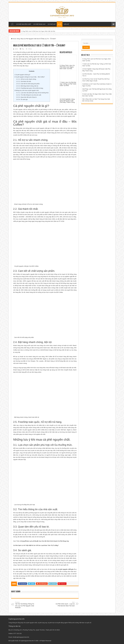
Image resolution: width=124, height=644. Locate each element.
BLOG (60, 24)
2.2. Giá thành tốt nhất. (24, 81)
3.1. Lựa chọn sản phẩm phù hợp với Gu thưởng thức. (33, 93)
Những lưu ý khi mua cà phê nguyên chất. (27, 90)
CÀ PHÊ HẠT (52, 24)
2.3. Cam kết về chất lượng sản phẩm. (28, 84)
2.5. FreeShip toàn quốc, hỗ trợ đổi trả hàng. (30, 88)
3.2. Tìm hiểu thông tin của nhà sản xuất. (29, 95)
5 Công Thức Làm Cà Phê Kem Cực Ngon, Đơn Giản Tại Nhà (38, 31)
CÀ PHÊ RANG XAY (39, 24)
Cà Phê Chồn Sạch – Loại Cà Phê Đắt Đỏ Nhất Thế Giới (64, 604)
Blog (19, 39)
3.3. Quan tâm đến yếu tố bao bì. (27, 97)
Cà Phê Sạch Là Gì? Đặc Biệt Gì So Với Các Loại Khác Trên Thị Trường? (36, 545)
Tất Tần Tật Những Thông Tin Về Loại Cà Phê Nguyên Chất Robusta (26, 605)
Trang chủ (12, 24)
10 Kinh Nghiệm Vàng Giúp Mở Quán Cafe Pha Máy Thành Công (67, 101)
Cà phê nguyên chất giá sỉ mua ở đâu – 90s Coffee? (29, 77)
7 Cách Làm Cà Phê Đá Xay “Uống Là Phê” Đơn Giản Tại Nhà (68, 84)
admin (16, 49)
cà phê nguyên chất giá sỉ (25, 61)
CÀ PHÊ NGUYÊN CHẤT (24, 24)
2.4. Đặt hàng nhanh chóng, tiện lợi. (27, 86)
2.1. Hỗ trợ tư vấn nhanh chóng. (26, 79)
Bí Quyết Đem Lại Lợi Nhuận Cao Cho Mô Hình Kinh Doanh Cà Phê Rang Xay (45, 541)
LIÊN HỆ (66, 24)
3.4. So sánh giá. (22, 99)
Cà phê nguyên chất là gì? (22, 75)
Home (14, 39)
